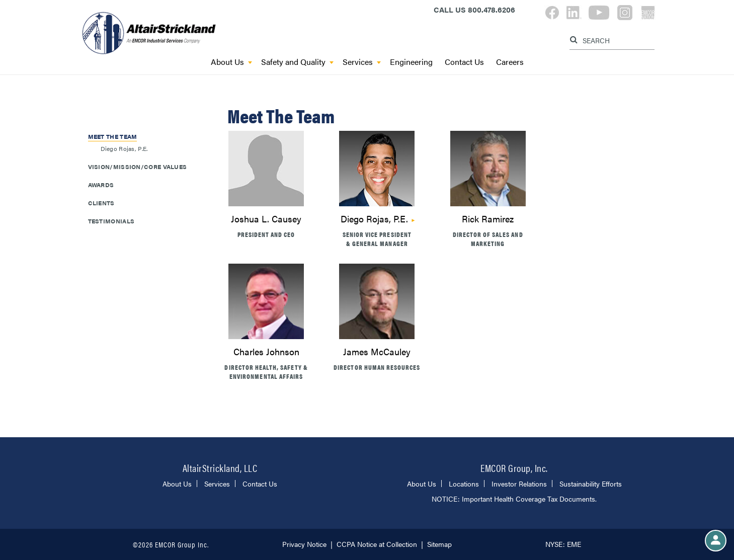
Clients (101, 203)
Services (362, 62)
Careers (510, 62)
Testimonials (111, 221)
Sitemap (439, 544)
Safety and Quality (297, 62)
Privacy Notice (304, 544)
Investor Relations (519, 484)
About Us (231, 62)
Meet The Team (113, 136)
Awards (101, 185)
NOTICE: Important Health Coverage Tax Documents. (514, 499)
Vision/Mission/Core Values (138, 167)
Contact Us (464, 62)
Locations (464, 484)
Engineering (411, 62)
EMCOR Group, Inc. (514, 468)
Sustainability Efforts (591, 484)
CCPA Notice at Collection (377, 544)
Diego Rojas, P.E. (374, 219)
